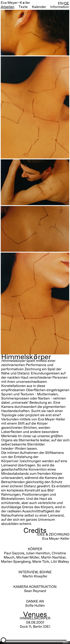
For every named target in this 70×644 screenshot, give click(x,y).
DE (67, 3)
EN (60, 3)
